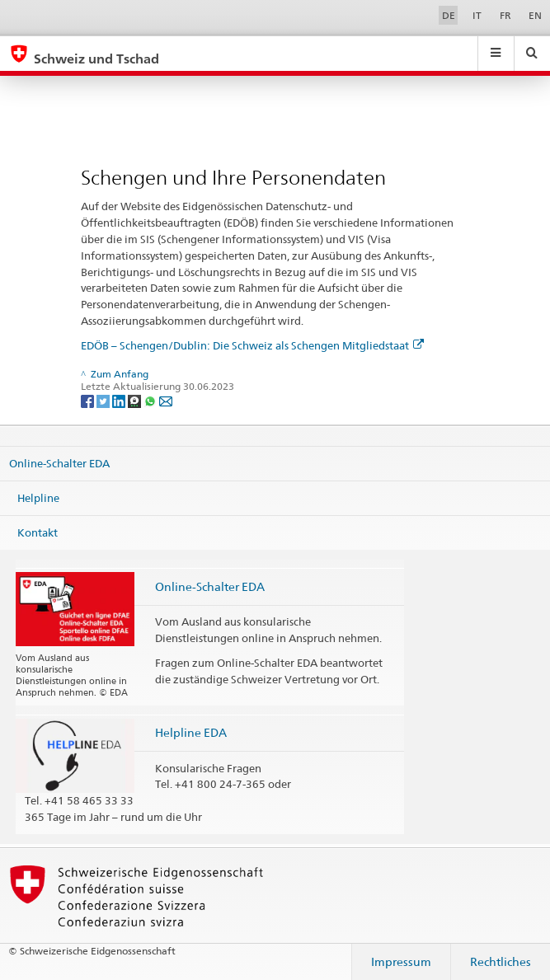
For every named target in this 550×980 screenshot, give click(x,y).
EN (535, 15)
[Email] (166, 400)
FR (505, 15)
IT (477, 15)
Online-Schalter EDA (59, 463)
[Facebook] (89, 400)
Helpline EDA (191, 732)
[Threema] (136, 400)
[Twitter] (104, 400)
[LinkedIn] (120, 400)
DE (449, 15)
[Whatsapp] (151, 400)
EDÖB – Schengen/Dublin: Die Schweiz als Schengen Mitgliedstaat (252, 345)
